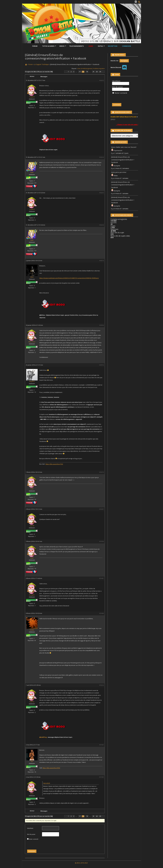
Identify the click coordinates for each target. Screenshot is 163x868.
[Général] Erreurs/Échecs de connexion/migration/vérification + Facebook (123, 160)
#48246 (102, 225)
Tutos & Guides (48, 46)
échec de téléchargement (85, 69)
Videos (62, 46)
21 (93, 72)
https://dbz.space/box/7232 (54, 464)
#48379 (102, 261)
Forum (35, 46)
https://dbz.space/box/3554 (51, 768)
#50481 (102, 578)
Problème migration (99, 69)
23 (100, 72)
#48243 (102, 80)
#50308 (102, 541)
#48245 (102, 193)
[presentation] (41, 844)
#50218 (102, 472)
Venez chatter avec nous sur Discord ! (124, 147)
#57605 (102, 777)
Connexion (126, 46)
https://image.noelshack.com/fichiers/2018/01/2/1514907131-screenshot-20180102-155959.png (69, 278)
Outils (100, 46)
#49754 (102, 365)
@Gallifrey (43, 737)
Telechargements (77, 46)
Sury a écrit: (47, 783)
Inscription (113, 46)
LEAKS (91, 46)
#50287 (102, 509)
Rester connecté (34, 839)
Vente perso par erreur (119, 172)
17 (80, 72)
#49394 (102, 325)
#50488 (102, 613)
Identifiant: (30, 828)
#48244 (102, 157)
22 (97, 72)
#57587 (102, 745)
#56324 (102, 685)
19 (87, 72)
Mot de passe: (31, 834)
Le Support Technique (41, 64)
